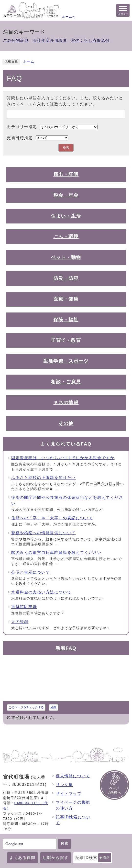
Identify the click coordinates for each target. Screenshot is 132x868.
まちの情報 (66, 403)
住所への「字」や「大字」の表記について (52, 518)
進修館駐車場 (24, 607)
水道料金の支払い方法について (41, 592)
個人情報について (73, 776)
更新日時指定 (20, 138)
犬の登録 (20, 622)
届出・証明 (66, 174)
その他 (66, 423)
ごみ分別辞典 (16, 40)
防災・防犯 (66, 278)
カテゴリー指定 (22, 127)
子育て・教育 (66, 340)
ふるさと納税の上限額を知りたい (44, 478)
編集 (54, 707)
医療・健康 (66, 299)
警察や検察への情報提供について (44, 533)
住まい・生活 (66, 216)
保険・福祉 (66, 320)
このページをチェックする (26, 707)
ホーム (29, 61)
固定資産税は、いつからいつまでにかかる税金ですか (63, 458)
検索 (65, 843)
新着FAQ (66, 648)
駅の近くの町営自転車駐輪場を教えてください (56, 552)
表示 (106, 857)
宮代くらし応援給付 (90, 40)
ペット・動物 (66, 257)
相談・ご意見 (66, 382)
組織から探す (56, 858)
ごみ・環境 (66, 237)
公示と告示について (31, 572)
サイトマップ (69, 794)
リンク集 (64, 785)
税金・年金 (66, 195)
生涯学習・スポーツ (66, 361)
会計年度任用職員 (50, 40)
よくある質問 (22, 858)
